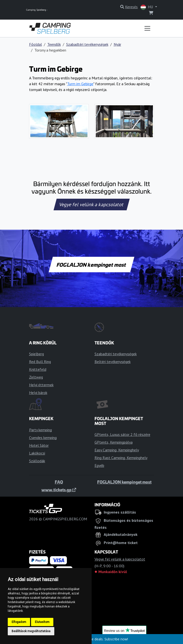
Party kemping (40, 430)
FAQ (59, 482)
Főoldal (36, 44)
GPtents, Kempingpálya (114, 442)
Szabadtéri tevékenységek (87, 44)
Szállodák (37, 461)
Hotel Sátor (39, 445)
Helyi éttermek (41, 385)
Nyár (117, 44)
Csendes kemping (43, 438)
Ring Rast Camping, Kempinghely (121, 458)
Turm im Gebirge (80, 84)
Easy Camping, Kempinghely (117, 450)
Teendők (54, 44)
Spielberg (36, 354)
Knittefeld (38, 369)
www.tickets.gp (59, 490)
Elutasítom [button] (42, 622)
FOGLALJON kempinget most (92, 265)
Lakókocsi (37, 453)
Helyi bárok (38, 393)
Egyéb (99, 465)
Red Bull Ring (40, 362)
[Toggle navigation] (147, 28)
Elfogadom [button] (19, 622)
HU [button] (147, 7)
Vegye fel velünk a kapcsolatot (92, 205)
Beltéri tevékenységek (113, 362)
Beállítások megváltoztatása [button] (31, 631)
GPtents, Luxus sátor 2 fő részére (122, 434)
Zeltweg (36, 377)
